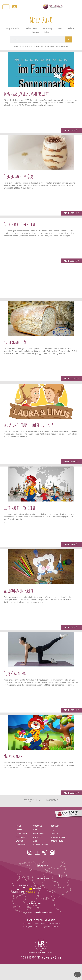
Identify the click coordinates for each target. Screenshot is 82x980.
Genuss (35, 32)
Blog (36, 830)
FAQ (52, 830)
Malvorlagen (13, 756)
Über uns (38, 826)
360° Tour (21, 837)
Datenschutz (57, 841)
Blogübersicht (13, 28)
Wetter (19, 841)
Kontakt (55, 826)
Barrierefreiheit (41, 845)
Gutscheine (39, 833)
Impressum (21, 845)
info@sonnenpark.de (50, 927)
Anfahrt (37, 837)
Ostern (47, 32)
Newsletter (22, 833)
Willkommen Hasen (18, 591)
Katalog (55, 833)
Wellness (71, 28)
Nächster (52, 800)
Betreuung (47, 28)
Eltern (60, 28)
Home (19, 826)
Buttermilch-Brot (17, 342)
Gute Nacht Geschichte (20, 224)
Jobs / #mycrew (58, 837)
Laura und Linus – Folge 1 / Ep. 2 (28, 425)
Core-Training (15, 673)
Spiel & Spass (31, 28)
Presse (19, 830)
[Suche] (69, 39)
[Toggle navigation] (6, 7)
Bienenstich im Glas (19, 176)
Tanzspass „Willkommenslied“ (26, 94)
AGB (35, 841)
